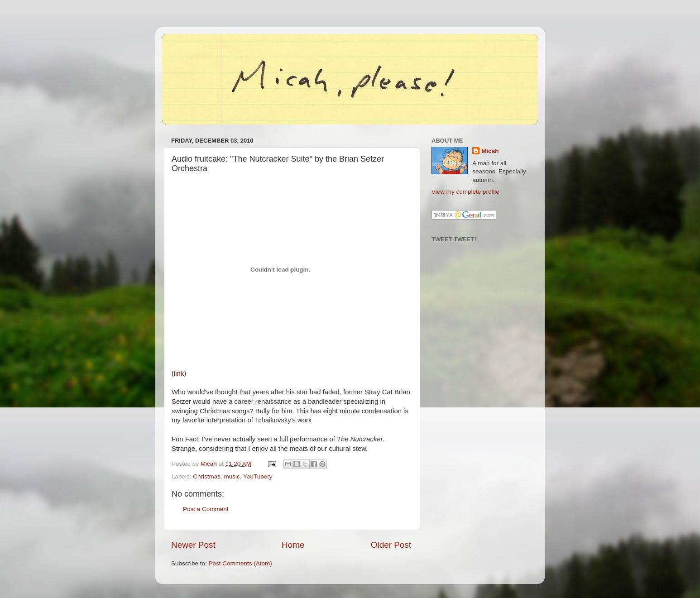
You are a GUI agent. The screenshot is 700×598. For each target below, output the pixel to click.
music (232, 476)
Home (293, 545)
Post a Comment (206, 509)
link (179, 373)
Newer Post (193, 545)
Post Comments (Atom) (240, 563)
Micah (490, 151)
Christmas (207, 476)
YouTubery (258, 476)
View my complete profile (465, 192)
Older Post (391, 545)
